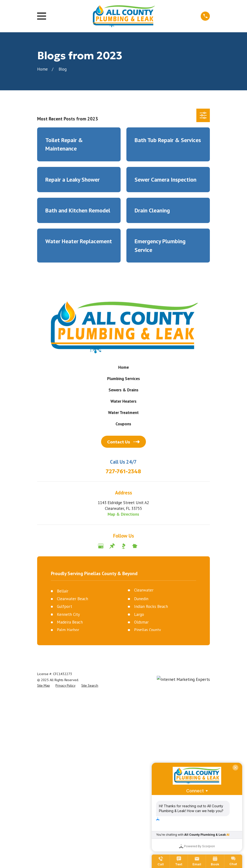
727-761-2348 (123, 471)
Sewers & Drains (123, 390)
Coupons (123, 424)
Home (123, 367)
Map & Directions (123, 514)
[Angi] (146, 546)
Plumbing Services (123, 379)
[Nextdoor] (135, 546)
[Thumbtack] (112, 546)
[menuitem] (44, 686)
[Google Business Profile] (101, 546)
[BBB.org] (123, 546)
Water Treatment (123, 413)
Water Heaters (123, 401)
